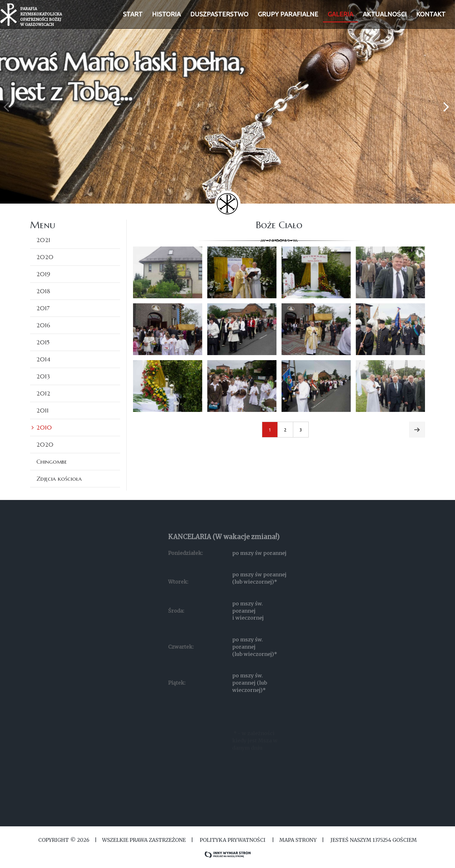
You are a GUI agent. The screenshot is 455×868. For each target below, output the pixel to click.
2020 (45, 257)
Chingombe (52, 461)
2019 (43, 274)
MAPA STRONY (298, 840)
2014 (43, 359)
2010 (44, 427)
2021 (43, 240)
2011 (42, 410)
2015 (43, 342)
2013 (43, 376)
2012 (43, 393)
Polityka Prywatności (233, 840)
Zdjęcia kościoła (59, 479)
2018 (43, 291)
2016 (43, 325)
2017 (43, 308)
